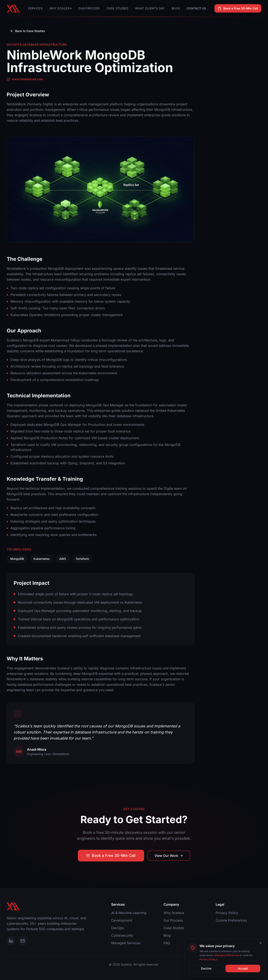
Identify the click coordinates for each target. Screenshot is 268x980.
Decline (206, 968)
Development (122, 920)
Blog (176, 8)
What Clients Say (150, 8)
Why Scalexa (60, 8)
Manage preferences (227, 955)
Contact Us (196, 8)
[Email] (23, 941)
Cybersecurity (122, 935)
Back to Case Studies (28, 31)
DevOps (117, 928)
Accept (243, 968)
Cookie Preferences (231, 920)
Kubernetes (42, 559)
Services (35, 8)
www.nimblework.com (25, 79)
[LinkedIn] (11, 941)
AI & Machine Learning (129, 913)
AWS (63, 559)
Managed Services (126, 943)
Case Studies (117, 8)
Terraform (82, 559)
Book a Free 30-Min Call (238, 8)
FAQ (167, 943)
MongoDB (17, 559)
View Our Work (169, 859)
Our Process (89, 8)
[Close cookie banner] (260, 943)
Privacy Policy (227, 913)
